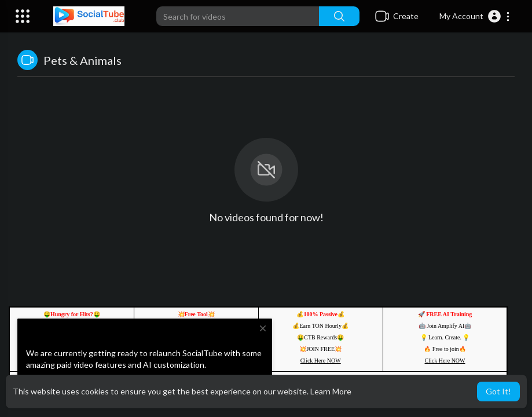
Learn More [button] (331, 391)
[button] (475, 16)
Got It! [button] (498, 391)
